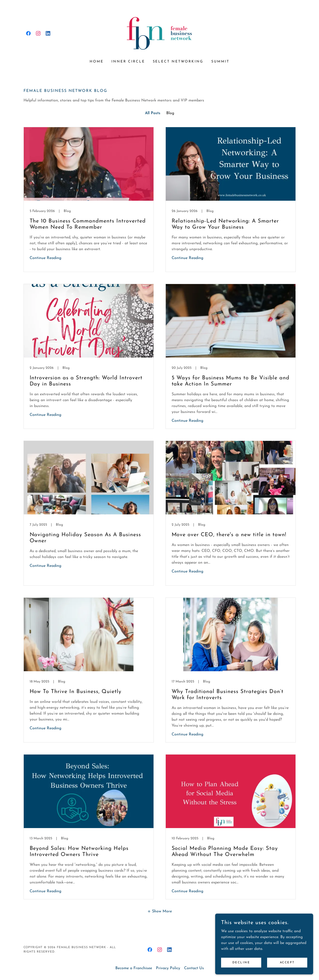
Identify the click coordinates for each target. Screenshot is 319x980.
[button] (159, 911)
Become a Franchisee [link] (134, 968)
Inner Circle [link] (128, 62)
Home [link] (97, 62)
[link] (28, 33)
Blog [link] (170, 113)
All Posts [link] (153, 113)
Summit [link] (220, 62)
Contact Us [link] (194, 968)
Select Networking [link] (178, 62)
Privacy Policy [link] (168, 968)
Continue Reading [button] (46, 258)
